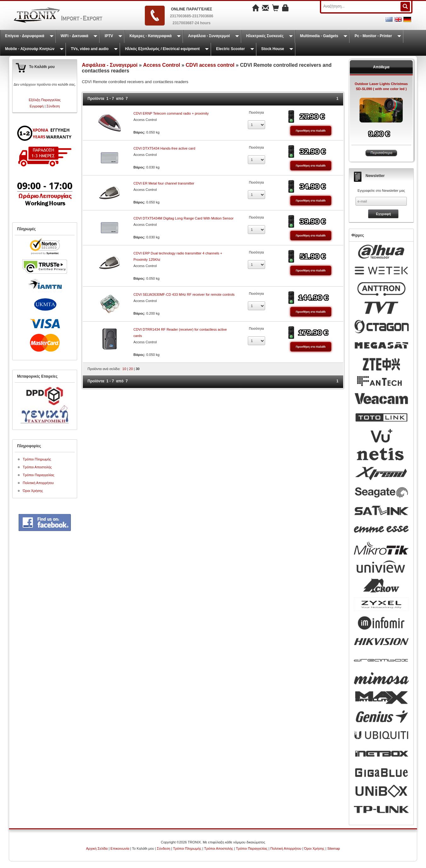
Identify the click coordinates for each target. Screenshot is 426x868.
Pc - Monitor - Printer (373, 36)
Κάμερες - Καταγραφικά (151, 36)
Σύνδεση (53, 106)
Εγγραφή (37, 106)
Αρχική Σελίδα (97, 848)
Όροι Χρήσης (33, 491)
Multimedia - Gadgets (319, 36)
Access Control (162, 65)
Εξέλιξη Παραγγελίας (45, 100)
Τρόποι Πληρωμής (37, 459)
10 (124, 369)
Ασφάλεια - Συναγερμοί (209, 36)
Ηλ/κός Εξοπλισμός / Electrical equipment (162, 49)
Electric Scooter (230, 49)
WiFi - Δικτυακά (75, 36)
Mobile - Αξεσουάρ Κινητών (30, 49)
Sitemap (333, 848)
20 (131, 369)
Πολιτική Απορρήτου (38, 483)
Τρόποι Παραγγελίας (38, 475)
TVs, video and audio (90, 49)
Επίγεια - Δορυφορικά (25, 36)
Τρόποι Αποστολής (37, 467)
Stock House (273, 49)
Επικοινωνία (120, 848)
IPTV (109, 36)
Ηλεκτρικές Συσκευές (265, 36)
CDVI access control (210, 65)
